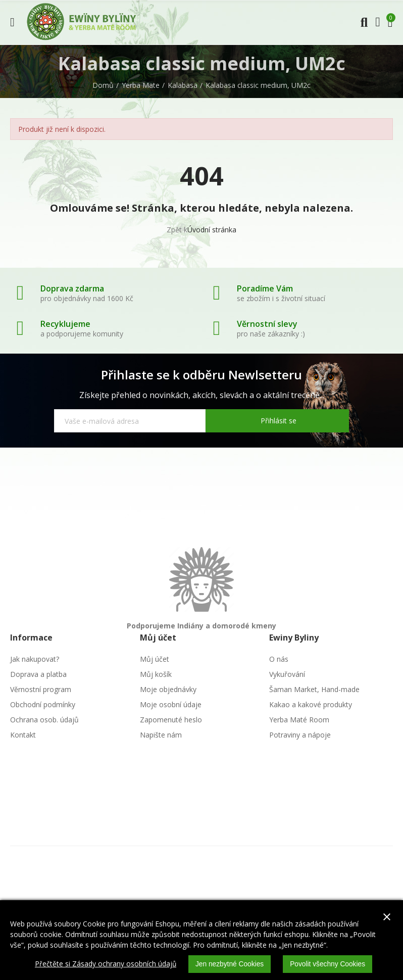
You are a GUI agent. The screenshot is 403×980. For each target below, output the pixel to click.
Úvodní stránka (212, 230)
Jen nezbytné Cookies (229, 964)
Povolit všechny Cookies (329, 964)
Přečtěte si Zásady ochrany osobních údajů (104, 964)
